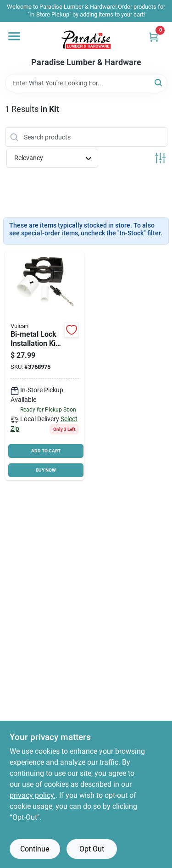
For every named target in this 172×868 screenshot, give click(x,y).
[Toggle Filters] (160, 158)
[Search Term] (86, 83)
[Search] (159, 82)
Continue (35, 849)
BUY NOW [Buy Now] (46, 470)
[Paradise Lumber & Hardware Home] (86, 40)
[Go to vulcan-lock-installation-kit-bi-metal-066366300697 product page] (45, 366)
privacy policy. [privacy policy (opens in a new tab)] (33, 795)
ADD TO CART (46, 451)
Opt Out (92, 849)
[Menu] (14, 36)
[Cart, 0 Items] (154, 37)
